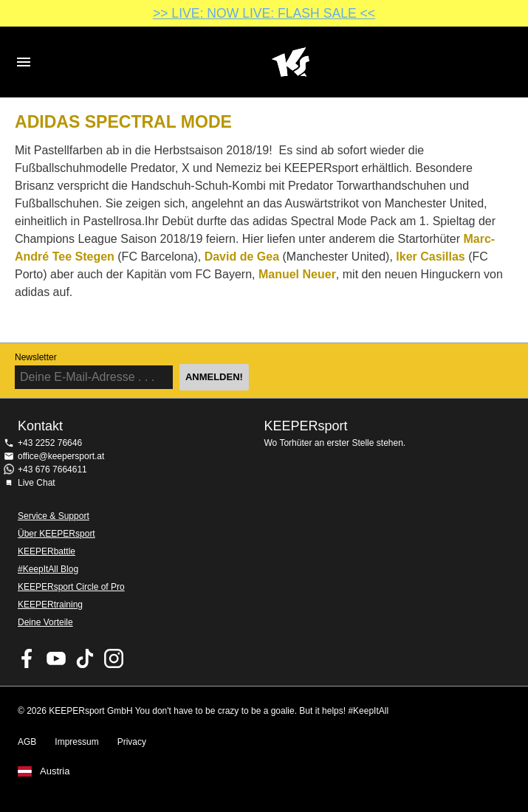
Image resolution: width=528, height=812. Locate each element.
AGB (27, 742)
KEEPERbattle (47, 551)
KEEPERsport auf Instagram (114, 658)
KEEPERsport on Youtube (56, 658)
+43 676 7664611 (52, 469)
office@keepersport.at (61, 456)
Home (291, 62)
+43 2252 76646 (50, 443)
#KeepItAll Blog (48, 569)
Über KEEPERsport (56, 534)
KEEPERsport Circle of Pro (71, 587)
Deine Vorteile (45, 622)
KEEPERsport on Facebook (27, 658)
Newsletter (36, 357)
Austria (55, 771)
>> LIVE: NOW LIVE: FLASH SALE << (264, 13)
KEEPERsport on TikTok (85, 658)
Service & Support (54, 516)
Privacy (132, 742)
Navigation (24, 62)
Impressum (76, 742)
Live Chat (37, 483)
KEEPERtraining (50, 605)
